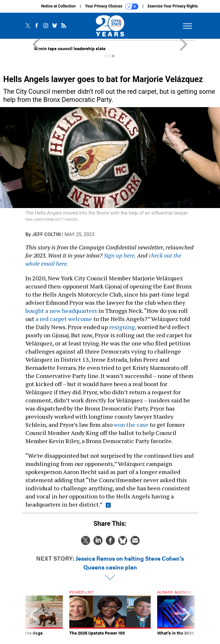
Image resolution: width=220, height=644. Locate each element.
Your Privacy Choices (112, 7)
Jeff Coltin (47, 234)
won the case (131, 425)
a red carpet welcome (64, 319)
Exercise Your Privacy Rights (173, 6)
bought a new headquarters (61, 311)
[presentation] (34, 615)
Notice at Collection (58, 6)
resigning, (123, 327)
